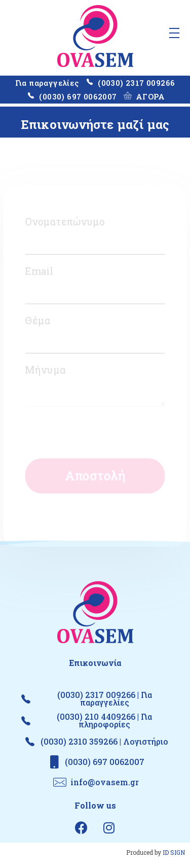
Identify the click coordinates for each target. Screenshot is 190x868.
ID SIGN (174, 852)
